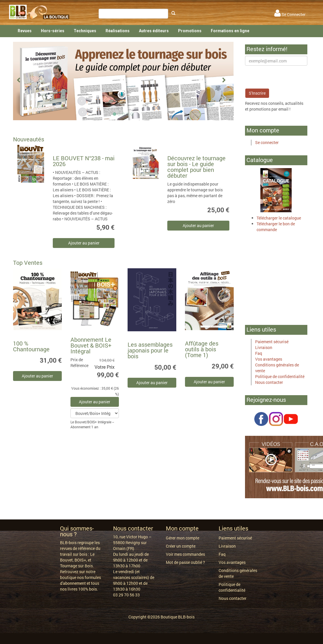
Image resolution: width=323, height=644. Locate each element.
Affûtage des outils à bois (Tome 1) (202, 349)
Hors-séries (53, 31)
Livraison (264, 347)
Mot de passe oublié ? (185, 562)
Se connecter (267, 142)
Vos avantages (269, 359)
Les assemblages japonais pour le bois (150, 350)
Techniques (85, 31)
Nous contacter (269, 382)
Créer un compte (181, 546)
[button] (21, 81)
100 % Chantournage (31, 346)
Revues (25, 31)
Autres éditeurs (154, 31)
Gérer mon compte (183, 538)
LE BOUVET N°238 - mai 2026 (84, 161)
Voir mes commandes (185, 554)
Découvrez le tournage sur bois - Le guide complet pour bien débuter (196, 167)
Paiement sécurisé (272, 342)
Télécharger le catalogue (279, 218)
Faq (259, 353)
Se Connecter (290, 14)
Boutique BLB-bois (178, 617)
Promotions (190, 31)
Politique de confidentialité (280, 376)
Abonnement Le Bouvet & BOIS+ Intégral (91, 345)
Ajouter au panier (84, 243)
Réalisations (118, 31)
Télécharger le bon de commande (276, 227)
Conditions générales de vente (238, 573)
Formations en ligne (230, 31)
